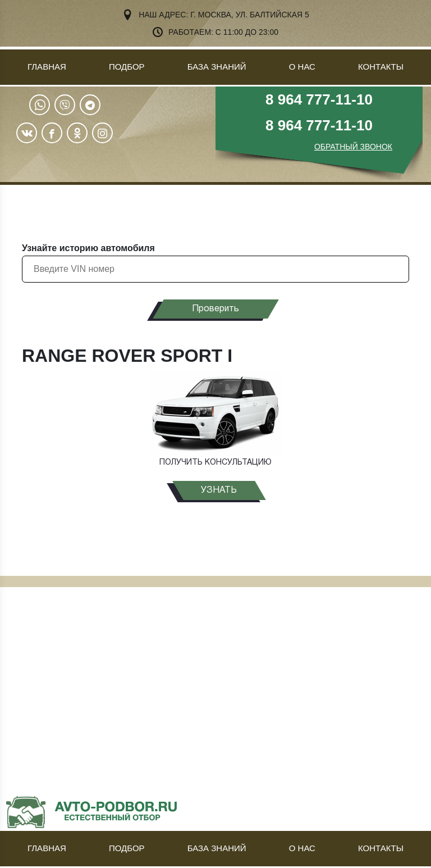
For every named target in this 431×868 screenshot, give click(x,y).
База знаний (217, 67)
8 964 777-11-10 (319, 99)
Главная (47, 67)
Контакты (381, 67)
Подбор (127, 67)
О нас (302, 67)
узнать (219, 490)
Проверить (215, 309)
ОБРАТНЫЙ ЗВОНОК (353, 147)
